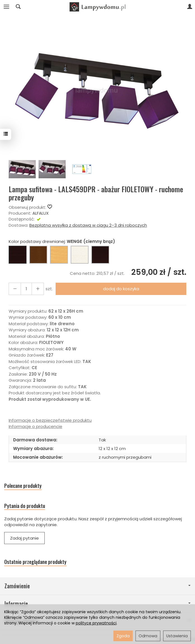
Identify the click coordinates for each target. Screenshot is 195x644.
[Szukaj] (18, 7)
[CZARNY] (100, 255)
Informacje (97, 604)
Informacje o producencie (35, 426)
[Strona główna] (97, 7)
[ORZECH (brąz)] (38, 255)
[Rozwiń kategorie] (6, 7)
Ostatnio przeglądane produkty (35, 562)
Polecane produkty (23, 486)
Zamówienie (97, 586)
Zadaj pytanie (24, 538)
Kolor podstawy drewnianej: (62, 241)
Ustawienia (177, 636)
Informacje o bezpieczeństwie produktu (50, 420)
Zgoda (123, 636)
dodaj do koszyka (121, 289)
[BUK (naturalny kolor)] (59, 255)
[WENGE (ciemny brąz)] (18, 255)
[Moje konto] (190, 7)
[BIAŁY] (80, 255)
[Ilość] (26, 289)
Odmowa (148, 636)
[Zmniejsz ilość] (38, 289)
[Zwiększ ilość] (15, 289)
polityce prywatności (96, 623)
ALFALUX (41, 213)
